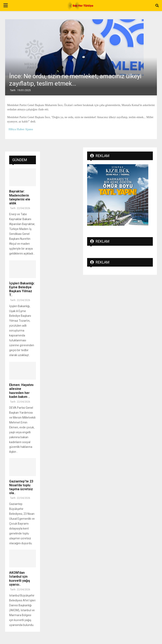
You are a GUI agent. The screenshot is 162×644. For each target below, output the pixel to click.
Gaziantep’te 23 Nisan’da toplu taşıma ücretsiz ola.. (21, 487)
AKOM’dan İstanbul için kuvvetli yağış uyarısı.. (20, 579)
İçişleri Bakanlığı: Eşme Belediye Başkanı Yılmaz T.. (22, 289)
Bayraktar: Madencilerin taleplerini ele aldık (20, 197)
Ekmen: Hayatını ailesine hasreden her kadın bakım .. (21, 391)
